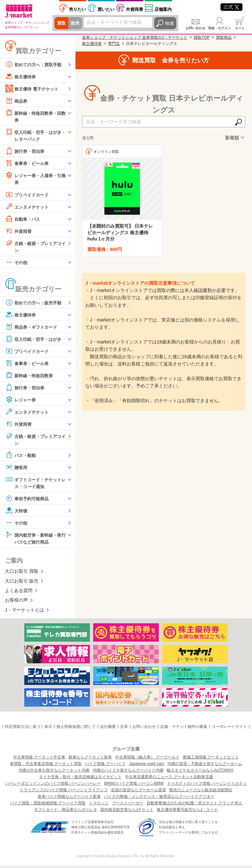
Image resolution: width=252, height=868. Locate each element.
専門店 (114, 44)
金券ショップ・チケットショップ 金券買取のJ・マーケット (135, 37)
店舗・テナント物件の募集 (184, 730)
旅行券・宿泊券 (26, 152)
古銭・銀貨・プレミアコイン (35, 247)
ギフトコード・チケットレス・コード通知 (35, 484)
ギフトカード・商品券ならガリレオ (66, 812)
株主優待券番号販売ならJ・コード (187, 812)
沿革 (124, 730)
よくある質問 (19, 593)
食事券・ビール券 (28, 164)
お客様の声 (16, 603)
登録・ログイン (220, 28)
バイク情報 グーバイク (105, 766)
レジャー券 (21, 401)
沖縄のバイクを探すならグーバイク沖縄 (128, 773)
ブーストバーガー (128, 806)
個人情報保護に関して (76, 730)
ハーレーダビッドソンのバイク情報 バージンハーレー (53, 786)
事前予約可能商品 (28, 501)
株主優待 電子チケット (33, 89)
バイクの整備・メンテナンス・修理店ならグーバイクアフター (159, 799)
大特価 (17, 513)
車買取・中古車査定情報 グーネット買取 (46, 766)
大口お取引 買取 (22, 574)
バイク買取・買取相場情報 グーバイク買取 (48, 806)
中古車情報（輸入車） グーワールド (147, 760)
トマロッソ (99, 806)
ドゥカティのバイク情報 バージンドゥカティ (207, 786)
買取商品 (224, 37)
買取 (62, 23)
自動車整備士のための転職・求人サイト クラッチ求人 (194, 806)
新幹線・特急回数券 (31, 377)
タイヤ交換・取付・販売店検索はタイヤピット (80, 779)
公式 (231, 7)
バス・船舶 (21, 457)
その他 (17, 264)
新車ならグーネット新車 (90, 760)
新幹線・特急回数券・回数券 (35, 116)
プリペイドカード (28, 196)
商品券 (17, 101)
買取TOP (201, 37)
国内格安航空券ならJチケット (127, 812)
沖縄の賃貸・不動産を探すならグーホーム (205, 766)
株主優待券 (21, 76)
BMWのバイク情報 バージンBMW (134, 786)
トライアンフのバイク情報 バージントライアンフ (63, 793)
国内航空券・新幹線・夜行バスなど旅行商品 (35, 540)
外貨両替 (135, 9)
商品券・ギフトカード (33, 328)
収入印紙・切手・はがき (35, 341)
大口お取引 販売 (22, 584)
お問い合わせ (196, 28)
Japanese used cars (147, 766)
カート (240, 28)
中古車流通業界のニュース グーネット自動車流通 (169, 779)
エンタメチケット (28, 208)
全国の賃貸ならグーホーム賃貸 (138, 793)
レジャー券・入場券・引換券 (35, 179)
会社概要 (108, 730)
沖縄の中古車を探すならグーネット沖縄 (54, 773)
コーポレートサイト (229, 730)
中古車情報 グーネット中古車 (39, 760)
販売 (76, 23)
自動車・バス (24, 220)
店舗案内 (163, 9)
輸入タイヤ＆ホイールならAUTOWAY (200, 773)
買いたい (106, 9)
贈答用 (17, 469)
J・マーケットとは (24, 612)
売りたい (77, 9)
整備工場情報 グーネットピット (211, 760)
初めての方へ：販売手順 (35, 304)
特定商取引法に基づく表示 (29, 730)
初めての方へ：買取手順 (35, 64)
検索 (170, 23)
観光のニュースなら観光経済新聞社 (201, 793)
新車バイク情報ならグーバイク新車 (69, 799)
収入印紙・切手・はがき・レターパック (33, 135)
